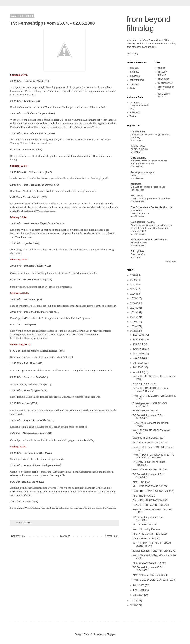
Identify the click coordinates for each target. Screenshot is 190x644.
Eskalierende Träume (143, 222)
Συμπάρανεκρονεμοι (142, 172)
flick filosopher (165, 83)
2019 (133, 280)
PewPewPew (138, 146)
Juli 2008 (138, 358)
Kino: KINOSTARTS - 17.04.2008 (150, 486)
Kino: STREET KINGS (144, 525)
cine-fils (162, 68)
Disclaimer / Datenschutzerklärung (139, 105)
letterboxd (135, 112)
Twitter (133, 116)
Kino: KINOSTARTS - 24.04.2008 (150, 443)
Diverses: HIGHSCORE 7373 (148, 438)
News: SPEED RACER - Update (150, 470)
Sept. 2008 (139, 349)
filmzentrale (164, 79)
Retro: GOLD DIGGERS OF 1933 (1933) (154, 580)
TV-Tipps (28, 523)
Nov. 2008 (139, 340)
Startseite (65, 536)
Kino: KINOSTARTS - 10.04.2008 (150, 534)
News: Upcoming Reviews (146, 529)
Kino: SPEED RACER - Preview (149, 563)
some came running (164, 95)
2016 (133, 294)
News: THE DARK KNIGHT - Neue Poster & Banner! (151, 390)
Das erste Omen (139, 254)
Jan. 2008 (139, 595)
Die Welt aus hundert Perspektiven (148, 187)
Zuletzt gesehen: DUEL (145, 384)
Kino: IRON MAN (142, 482)
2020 (133, 275)
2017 (133, 289)
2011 (133, 317)
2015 (133, 298)
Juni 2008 (139, 363)
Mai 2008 (138, 367)
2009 (133, 326)
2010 (133, 322)
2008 (133, 331)
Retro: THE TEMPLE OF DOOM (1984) (153, 491)
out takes (136, 184)
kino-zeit (134, 68)
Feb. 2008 (139, 590)
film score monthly (163, 73)
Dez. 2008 (139, 335)
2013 (133, 308)
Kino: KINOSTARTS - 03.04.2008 (150, 575)
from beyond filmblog (149, 24)
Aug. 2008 (139, 354)
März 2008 (139, 585)
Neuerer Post (18, 536)
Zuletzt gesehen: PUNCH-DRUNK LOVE (154, 551)
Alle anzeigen (171, 261)
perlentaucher (137, 80)
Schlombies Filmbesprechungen (149, 240)
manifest (134, 72)
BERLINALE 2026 (140, 213)
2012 (133, 312)
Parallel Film (138, 132)
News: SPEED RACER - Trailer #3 (151, 505)
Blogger (111, 634)
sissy (132, 88)
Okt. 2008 (139, 344)
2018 (133, 285)
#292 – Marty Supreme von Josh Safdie (151, 199)
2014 (133, 303)
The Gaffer (137, 196)
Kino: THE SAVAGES (144, 496)
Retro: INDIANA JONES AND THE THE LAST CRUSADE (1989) (153, 456)
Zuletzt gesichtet (139, 243)
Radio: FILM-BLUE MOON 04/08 (150, 500)
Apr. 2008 (139, 372)
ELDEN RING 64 (139, 149)
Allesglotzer (138, 251)
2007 (133, 601)
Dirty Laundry (139, 158)
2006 (133, 605)
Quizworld (135, 84)
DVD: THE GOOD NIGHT (146, 539)
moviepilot (135, 76)
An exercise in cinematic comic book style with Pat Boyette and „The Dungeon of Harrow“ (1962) (152, 228)
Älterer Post (111, 536)
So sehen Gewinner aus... (146, 411)
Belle (133, 175)
